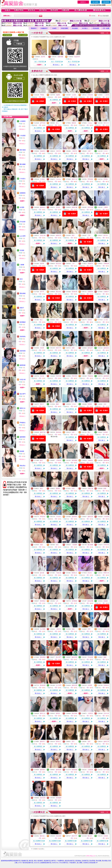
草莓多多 (43, 517)
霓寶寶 (90, 320)
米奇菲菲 (106, 545)
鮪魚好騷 (90, 601)
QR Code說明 (23, 35)
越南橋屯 (74, 517)
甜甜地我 (23, 351)
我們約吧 (74, 292)
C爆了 (89, 151)
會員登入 (83, 2)
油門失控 (43, 123)
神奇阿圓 (90, 207)
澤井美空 (74, 376)
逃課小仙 (74, 179)
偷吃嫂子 (90, 348)
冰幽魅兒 (90, 460)
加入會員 (95, 2)
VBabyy (90, 123)
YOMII (74, 404)
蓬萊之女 (23, 408)
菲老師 (58, 207)
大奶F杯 (58, 151)
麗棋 (105, 657)
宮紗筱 (42, 376)
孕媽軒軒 (90, 264)
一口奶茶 (106, 95)
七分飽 (74, 95)
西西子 (22, 308)
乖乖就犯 (90, 179)
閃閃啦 (106, 179)
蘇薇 (105, 488)
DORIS (106, 151)
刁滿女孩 (59, 573)
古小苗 (106, 320)
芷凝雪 (42, 348)
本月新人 (85, 28)
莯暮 (57, 320)
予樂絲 (42, 95)
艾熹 (89, 235)
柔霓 (73, 320)
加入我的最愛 (104, 16)
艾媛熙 (58, 95)
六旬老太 (23, 179)
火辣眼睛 (23, 121)
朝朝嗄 (90, 404)
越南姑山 (43, 207)
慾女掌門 (23, 394)
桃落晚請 (43, 601)
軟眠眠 (22, 451)
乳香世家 (59, 376)
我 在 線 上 (56, 65)
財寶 (73, 488)
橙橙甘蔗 (106, 573)
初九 (57, 123)
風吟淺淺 (23, 150)
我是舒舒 (77, 57)
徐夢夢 (42, 264)
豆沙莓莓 (43, 629)
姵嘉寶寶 (74, 657)
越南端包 (106, 348)
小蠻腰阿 (74, 545)
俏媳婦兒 (43, 151)
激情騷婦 (23, 322)
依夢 (73, 432)
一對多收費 (95, 28)
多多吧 (43, 57)
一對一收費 (106, 28)
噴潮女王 (74, 573)
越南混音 (90, 517)
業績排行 (34, 28)
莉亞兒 (90, 573)
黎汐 (89, 432)
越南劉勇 (106, 460)
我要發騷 (60, 57)
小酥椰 (22, 265)
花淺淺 (22, 250)
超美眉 (42, 573)
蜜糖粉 (58, 488)
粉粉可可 (59, 348)
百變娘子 (106, 292)
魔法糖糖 (23, 164)
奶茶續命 (90, 95)
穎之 (41, 320)
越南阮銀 (23, 365)
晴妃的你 (59, 264)
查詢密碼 (106, 2)
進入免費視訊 (54, 100)
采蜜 (41, 545)
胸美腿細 (74, 460)
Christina (58, 179)
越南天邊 (43, 432)
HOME (93, 16)
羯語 (73, 235)
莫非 (21, 279)
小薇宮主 (59, 629)
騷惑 (41, 460)
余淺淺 (22, 207)
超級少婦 (106, 629)
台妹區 (54, 28)
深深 (105, 404)
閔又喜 (106, 235)
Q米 (57, 601)
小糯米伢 (74, 151)
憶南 (73, 629)
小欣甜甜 (23, 136)
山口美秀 (23, 236)
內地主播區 (65, 28)
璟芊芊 (42, 292)
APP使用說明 (7, 35)
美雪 (89, 629)
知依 (57, 545)
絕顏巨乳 (59, 235)
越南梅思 (23, 437)
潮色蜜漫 (43, 657)
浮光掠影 (23, 222)
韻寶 (73, 348)
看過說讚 (43, 685)
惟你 (41, 488)
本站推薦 (75, 28)
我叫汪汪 (106, 123)
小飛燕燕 (59, 460)
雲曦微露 (106, 264)
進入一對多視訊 (39, 62)
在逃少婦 (23, 380)
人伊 (73, 264)
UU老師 (42, 179)
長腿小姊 (90, 488)
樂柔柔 (74, 123)
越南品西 (74, 685)
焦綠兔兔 (23, 336)
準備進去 (23, 423)
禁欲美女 (23, 466)
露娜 (57, 404)
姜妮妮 (106, 601)
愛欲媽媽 (23, 293)
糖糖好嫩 (74, 207)
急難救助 (23, 193)
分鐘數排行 (44, 28)
